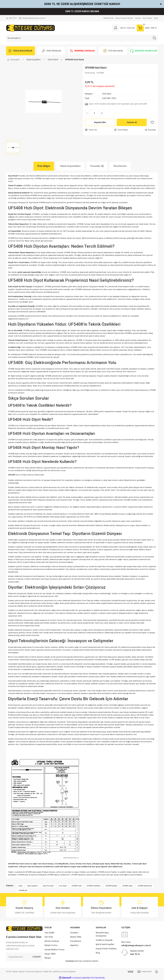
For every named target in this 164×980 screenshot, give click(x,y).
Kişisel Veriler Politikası (106, 949)
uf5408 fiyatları (111, 886)
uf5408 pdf (23, 890)
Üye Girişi (49, 937)
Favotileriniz (76, 941)
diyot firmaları (48, 886)
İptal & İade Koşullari (105, 944)
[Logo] (31, 28)
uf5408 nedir (77, 886)
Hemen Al (132, 122)
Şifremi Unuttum (52, 941)
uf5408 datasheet (145, 886)
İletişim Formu (51, 945)
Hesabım (74, 933)
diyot (20, 886)
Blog (98, 953)
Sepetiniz (74, 945)
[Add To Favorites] (152, 122)
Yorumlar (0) (97, 166)
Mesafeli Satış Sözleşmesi (102, 934)
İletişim (48, 958)
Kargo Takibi (50, 954)
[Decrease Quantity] (87, 113)
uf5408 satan (127, 886)
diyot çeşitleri (32, 886)
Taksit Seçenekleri (70, 166)
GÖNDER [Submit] (37, 957)
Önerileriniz (120, 166)
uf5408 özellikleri (94, 886)
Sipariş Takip (76, 937)
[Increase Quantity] (102, 113)
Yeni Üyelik (49, 933)
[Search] (82, 38)
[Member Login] (124, 28)
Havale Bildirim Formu (54, 950)
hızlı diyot (63, 886)
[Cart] (147, 28)
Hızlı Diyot (107, 94)
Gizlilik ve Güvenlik (104, 940)
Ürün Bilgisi (44, 166)
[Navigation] (20, 51)
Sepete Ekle (100, 122)
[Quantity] (94, 113)
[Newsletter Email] (24, 957)
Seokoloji (69, 961)
